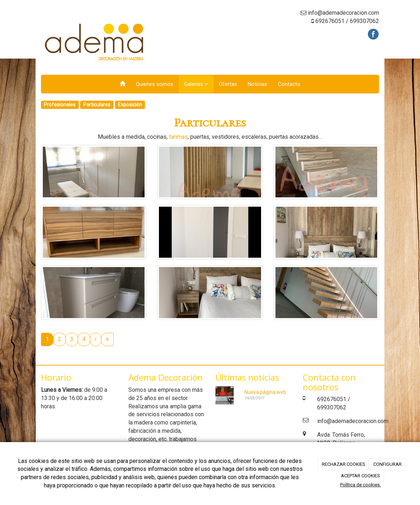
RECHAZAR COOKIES (344, 464)
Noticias (257, 84)
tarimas (178, 137)
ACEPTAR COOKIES (360, 476)
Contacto (289, 84)
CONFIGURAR (387, 464)
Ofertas (228, 84)
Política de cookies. (360, 485)
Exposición (130, 105)
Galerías (196, 84)
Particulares (97, 105)
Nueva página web (265, 392)
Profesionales (60, 105)
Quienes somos (155, 84)
